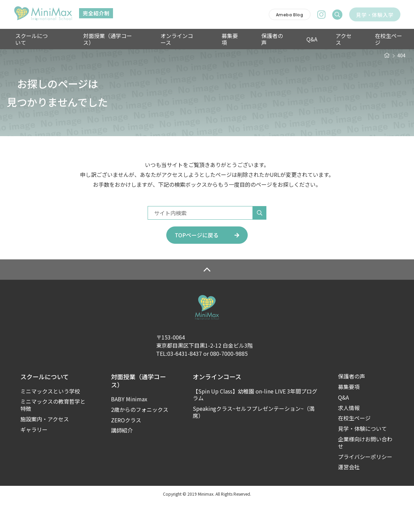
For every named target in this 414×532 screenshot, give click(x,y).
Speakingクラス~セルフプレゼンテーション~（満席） (254, 442)
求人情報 (349, 438)
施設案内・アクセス (45, 449)
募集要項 (223, 39)
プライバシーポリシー (365, 487)
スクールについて (35, 39)
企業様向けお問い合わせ (365, 473)
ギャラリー (34, 460)
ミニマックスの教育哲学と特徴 (53, 435)
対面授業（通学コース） (112, 39)
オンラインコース (177, 39)
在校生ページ (364, 39)
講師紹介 (122, 460)
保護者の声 (261, 39)
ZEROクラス (126, 450)
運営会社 (349, 497)
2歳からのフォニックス (140, 439)
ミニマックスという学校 (50, 421)
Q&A (294, 39)
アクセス (323, 39)
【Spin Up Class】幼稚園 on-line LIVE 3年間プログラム (255, 425)
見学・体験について (362, 458)
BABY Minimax (129, 429)
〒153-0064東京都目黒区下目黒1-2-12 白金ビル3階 (204, 371)
